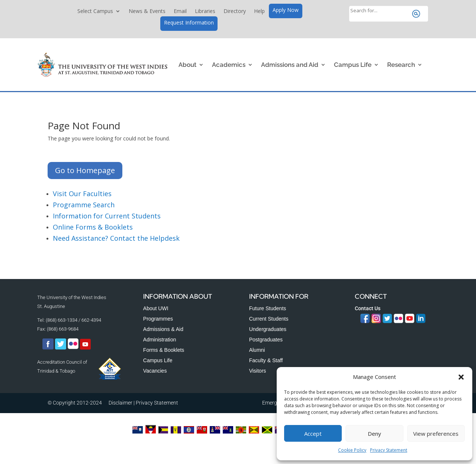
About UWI (156, 308)
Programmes (158, 319)
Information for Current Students (107, 216)
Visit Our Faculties (82, 194)
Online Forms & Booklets (93, 227)
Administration (160, 340)
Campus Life (353, 65)
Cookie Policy (352, 450)
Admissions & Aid (163, 329)
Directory (235, 12)
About (187, 65)
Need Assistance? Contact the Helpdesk (116, 238)
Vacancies (155, 371)
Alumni (257, 350)
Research (401, 65)
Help (259, 12)
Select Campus (95, 12)
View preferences (436, 434)
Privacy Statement (389, 450)
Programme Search (84, 205)
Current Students (269, 319)
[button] (461, 377)
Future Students (268, 308)
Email (180, 12)
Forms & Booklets (164, 350)
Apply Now (286, 10)
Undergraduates (268, 329)
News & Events (147, 12)
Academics (229, 65)
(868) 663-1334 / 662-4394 (73, 320)
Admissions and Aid (290, 65)
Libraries (205, 12)
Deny (374, 434)
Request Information (189, 23)
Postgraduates (266, 340)
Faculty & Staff (266, 360)
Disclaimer (120, 403)
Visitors (258, 371)
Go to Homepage (85, 170)
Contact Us (368, 308)
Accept (313, 434)
